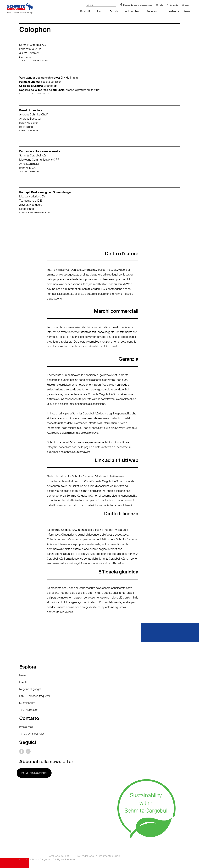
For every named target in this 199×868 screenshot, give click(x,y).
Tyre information (29, 710)
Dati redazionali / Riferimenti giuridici (99, 856)
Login (187, 5)
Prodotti (85, 11)
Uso (100, 11)
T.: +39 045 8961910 (32, 734)
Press (187, 11)
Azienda (174, 11)
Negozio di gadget (30, 689)
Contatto (174, 5)
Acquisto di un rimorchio (124, 11)
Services (152, 11)
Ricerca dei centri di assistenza (138, 5)
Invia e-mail (26, 727)
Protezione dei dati (58, 856)
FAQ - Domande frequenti (35, 696)
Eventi (23, 682)
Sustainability (27, 703)
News (23, 675)
